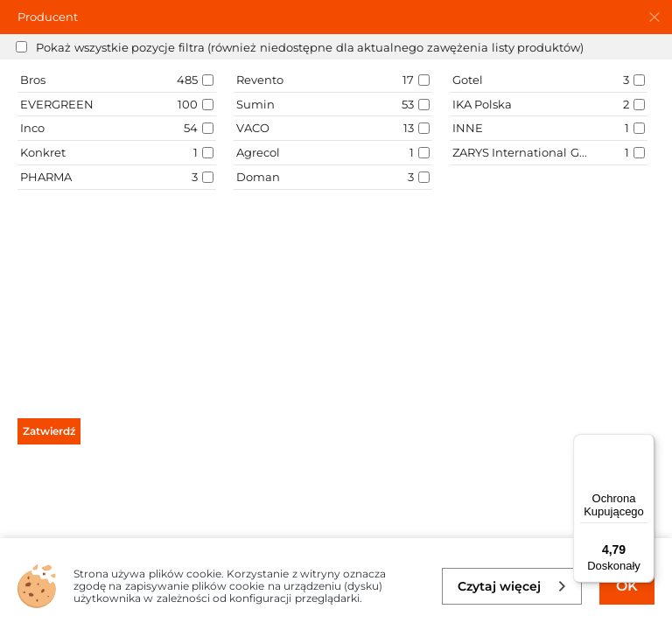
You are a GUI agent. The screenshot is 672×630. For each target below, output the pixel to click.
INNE (468, 128)
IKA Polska (483, 104)
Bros (33, 80)
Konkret (43, 152)
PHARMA (46, 177)
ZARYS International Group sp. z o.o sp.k (521, 152)
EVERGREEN (57, 104)
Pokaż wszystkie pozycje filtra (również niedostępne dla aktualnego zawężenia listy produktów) (310, 47)
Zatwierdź (49, 431)
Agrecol (258, 152)
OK (627, 586)
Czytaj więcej (512, 586)
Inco (32, 128)
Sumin (255, 104)
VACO (253, 128)
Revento (260, 80)
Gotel (468, 80)
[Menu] (644, 444)
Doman (258, 177)
